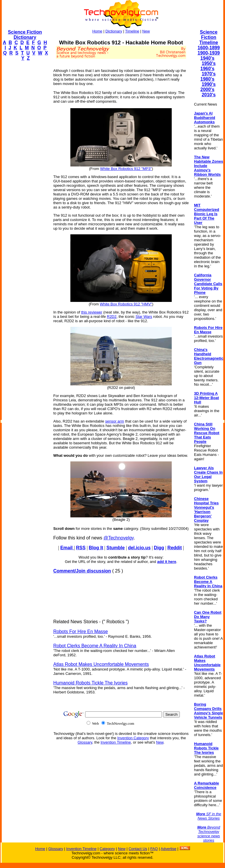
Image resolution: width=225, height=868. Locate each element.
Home (97, 31)
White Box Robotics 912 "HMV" (126, 304)
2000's (207, 89)
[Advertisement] (25, 153)
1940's (207, 58)
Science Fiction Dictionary (25, 35)
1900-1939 (209, 53)
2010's (208, 95)
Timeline (132, 31)
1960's (207, 69)
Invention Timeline (116, 742)
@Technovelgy (118, 538)
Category (107, 849)
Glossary (85, 742)
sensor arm (115, 421)
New (146, 31)
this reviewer (92, 312)
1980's (207, 79)
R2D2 (112, 317)
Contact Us (138, 849)
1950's (208, 63)
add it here (167, 562)
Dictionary (114, 31)
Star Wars (144, 317)
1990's (208, 84)
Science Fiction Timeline (209, 37)
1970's (208, 74)
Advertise (169, 849)
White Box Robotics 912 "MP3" (126, 169)
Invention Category (133, 738)
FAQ (154, 849)
